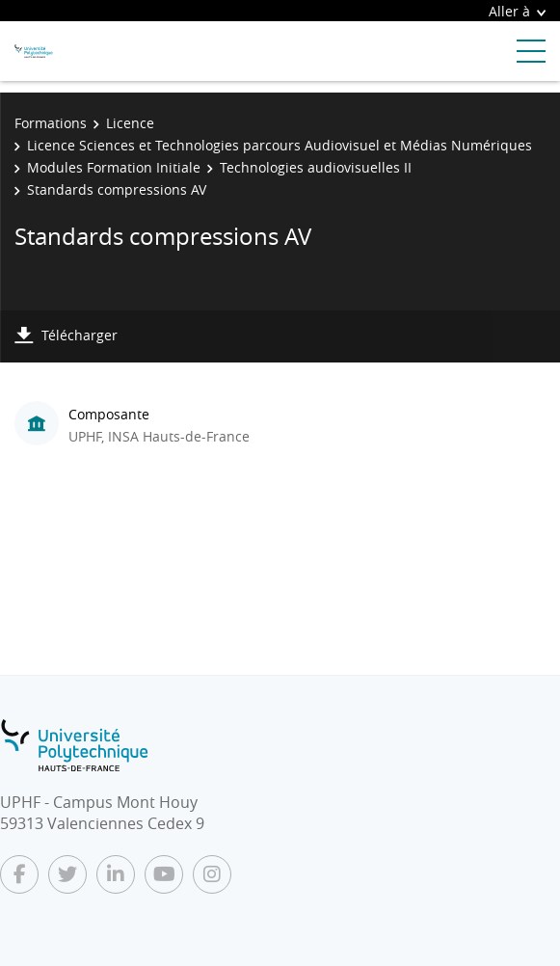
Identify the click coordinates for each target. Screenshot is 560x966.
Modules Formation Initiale (114, 167)
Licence (130, 123)
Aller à (517, 11)
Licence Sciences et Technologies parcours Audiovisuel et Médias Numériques (280, 145)
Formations (51, 123)
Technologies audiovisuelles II (316, 167)
